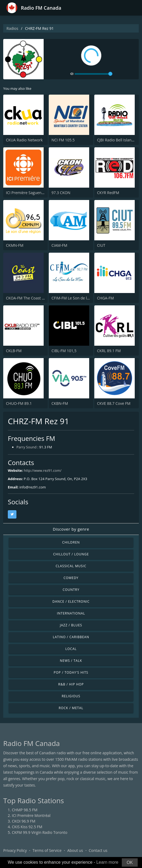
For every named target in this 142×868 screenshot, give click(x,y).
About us (75, 850)
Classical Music (71, 566)
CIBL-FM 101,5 (64, 351)
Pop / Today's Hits (71, 672)
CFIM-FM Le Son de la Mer (74, 298)
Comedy (71, 578)
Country (71, 590)
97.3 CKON (61, 193)
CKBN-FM (60, 403)
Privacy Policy (15, 850)
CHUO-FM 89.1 (19, 403)
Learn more (107, 862)
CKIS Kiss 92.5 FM (27, 827)
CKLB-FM (14, 351)
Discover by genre (71, 529)
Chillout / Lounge (71, 554)
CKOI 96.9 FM (24, 821)
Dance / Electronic (71, 601)
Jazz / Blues (71, 625)
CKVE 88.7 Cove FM (114, 403)
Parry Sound (26, 447)
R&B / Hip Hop (71, 684)
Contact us (98, 850)
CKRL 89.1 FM (109, 351)
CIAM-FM (59, 245)
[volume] (93, 74)
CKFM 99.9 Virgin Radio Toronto (40, 832)
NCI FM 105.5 (63, 140)
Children (71, 542)
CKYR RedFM (108, 193)
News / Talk (71, 661)
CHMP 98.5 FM (25, 810)
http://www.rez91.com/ (43, 470)
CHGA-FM (105, 298)
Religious (71, 696)
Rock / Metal (71, 708)
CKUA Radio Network (24, 140)
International (71, 613)
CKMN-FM (15, 245)
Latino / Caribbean (71, 637)
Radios (12, 28)
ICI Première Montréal (31, 815)
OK (130, 862)
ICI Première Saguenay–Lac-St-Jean (36, 193)
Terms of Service (47, 850)
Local (71, 649)
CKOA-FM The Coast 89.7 (28, 298)
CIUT (101, 245)
